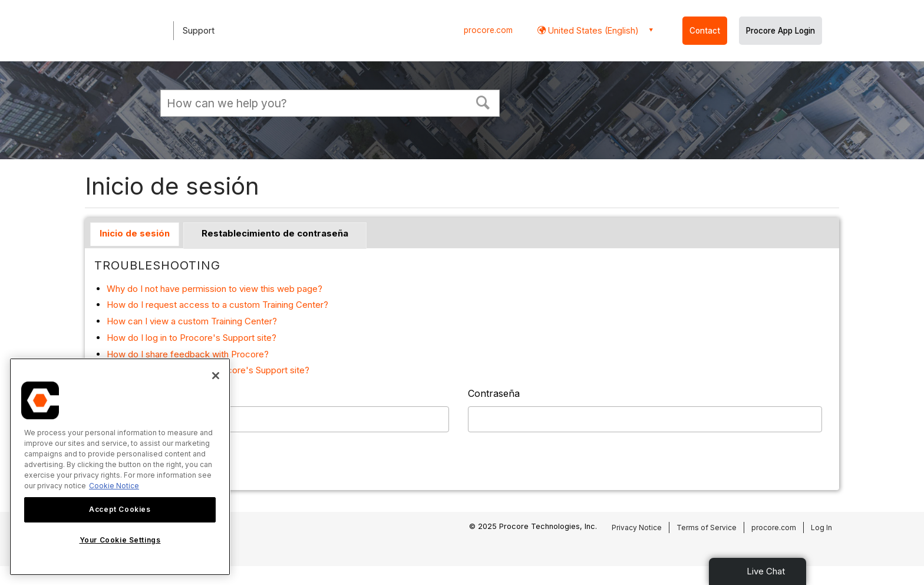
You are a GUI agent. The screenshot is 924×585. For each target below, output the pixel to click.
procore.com (488, 30)
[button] (483, 101)
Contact (705, 31)
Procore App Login (781, 31)
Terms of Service (707, 528)
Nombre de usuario (138, 393)
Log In (821, 528)
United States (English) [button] (592, 30)
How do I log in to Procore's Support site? (192, 338)
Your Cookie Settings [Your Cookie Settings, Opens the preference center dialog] (120, 540)
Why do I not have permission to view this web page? (214, 289)
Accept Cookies (120, 509)
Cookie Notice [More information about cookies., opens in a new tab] (114, 486)
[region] (120, 467)
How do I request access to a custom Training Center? (217, 305)
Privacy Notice (637, 528)
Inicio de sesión (135, 233)
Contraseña (494, 393)
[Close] (216, 376)
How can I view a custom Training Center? (192, 321)
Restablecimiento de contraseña (275, 233)
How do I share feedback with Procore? (188, 354)
